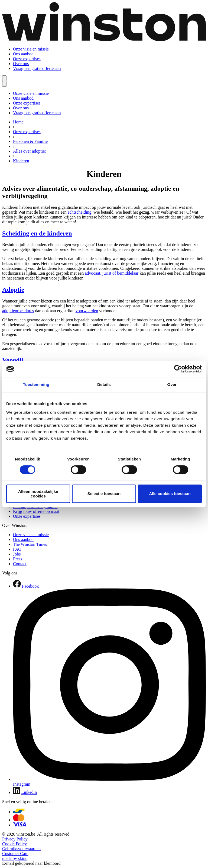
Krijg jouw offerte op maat (36, 511)
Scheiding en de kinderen (37, 233)
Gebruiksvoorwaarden (21, 849)
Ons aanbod (23, 54)
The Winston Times (30, 544)
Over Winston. (15, 525)
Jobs (17, 554)
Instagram (22, 784)
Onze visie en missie (31, 49)
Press (18, 559)
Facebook (30, 586)
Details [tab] (104, 384)
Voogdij (13, 360)
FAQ (17, 549)
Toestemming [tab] (36, 384)
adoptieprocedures (18, 311)
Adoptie (13, 290)
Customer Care (15, 854)
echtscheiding (79, 212)
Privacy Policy (15, 839)
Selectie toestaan (104, 494)
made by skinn (15, 858)
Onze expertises (27, 59)
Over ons (21, 64)
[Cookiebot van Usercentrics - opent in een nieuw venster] (178, 369)
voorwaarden (87, 311)
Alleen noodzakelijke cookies (38, 494)
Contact (20, 564)
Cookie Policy (14, 844)
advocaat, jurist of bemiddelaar (112, 273)
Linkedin (29, 793)
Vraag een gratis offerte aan (37, 68)
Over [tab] (172, 384)
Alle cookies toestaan (170, 494)
